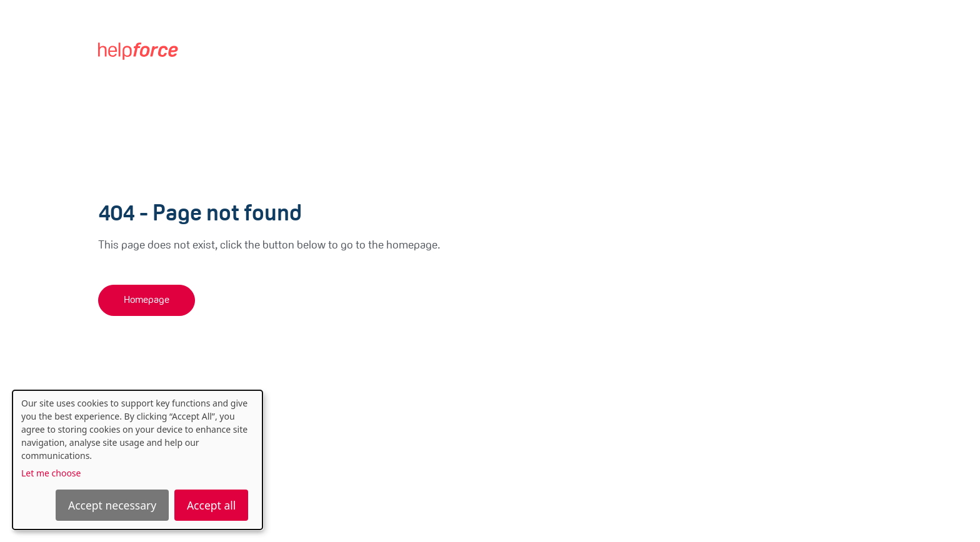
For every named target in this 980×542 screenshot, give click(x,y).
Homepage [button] (147, 300)
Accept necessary (112, 505)
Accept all (211, 505)
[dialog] (137, 460)
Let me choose (51, 473)
